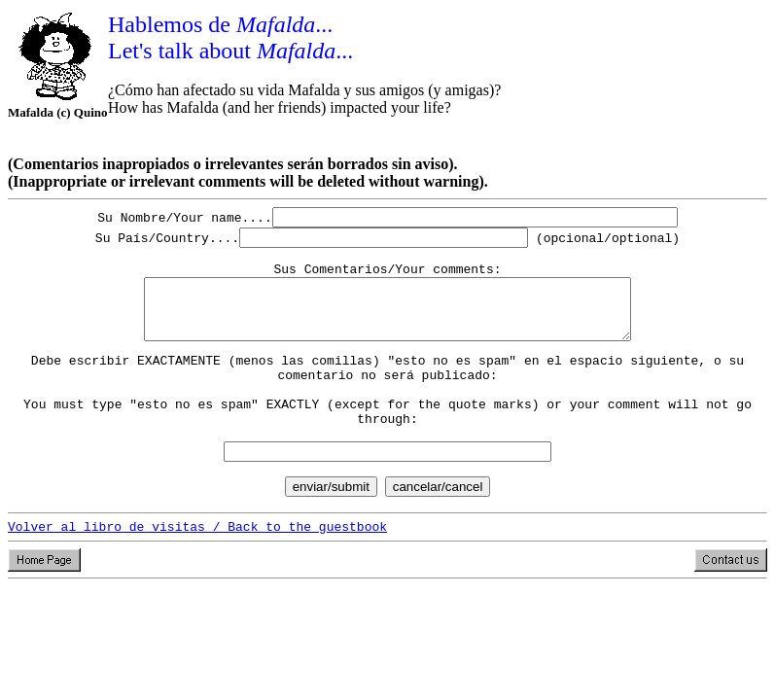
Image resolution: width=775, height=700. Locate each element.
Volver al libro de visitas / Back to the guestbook (197, 567)
